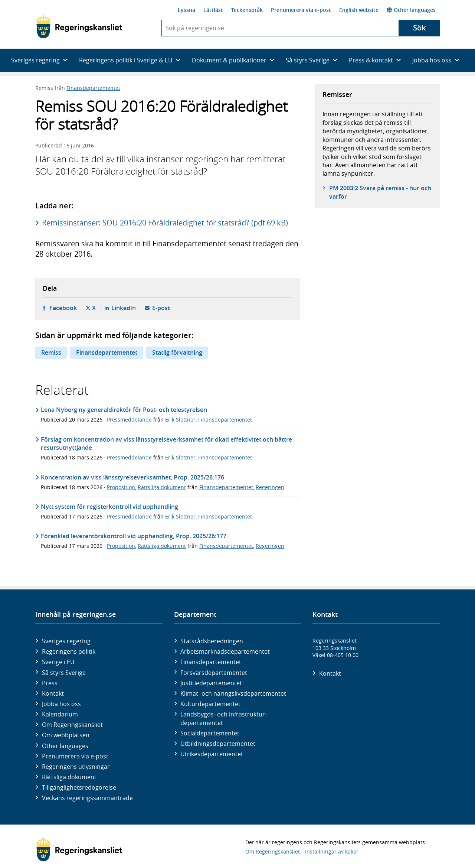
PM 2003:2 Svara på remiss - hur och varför (380, 192)
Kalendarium (60, 714)
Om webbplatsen (66, 735)
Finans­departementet (211, 662)
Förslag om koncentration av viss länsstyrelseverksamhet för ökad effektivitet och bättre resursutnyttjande (166, 443)
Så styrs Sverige (64, 673)
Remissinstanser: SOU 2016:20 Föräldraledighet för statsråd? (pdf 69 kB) (165, 223)
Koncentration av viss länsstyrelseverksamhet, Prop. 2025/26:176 (132, 477)
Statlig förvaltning (177, 352)
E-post (161, 308)
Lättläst (213, 10)
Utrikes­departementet (212, 754)
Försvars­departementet (214, 673)
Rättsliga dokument (162, 487)
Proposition (121, 487)
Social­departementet (210, 733)
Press (50, 683)
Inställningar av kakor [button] (332, 851)
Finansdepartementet (93, 88)
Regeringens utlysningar (76, 767)
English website (359, 10)
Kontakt (53, 693)
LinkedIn (124, 308)
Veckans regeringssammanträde (87, 798)
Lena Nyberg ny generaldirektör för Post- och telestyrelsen (124, 410)
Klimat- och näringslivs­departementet (233, 693)
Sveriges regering (66, 641)
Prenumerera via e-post (301, 10)
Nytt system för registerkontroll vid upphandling (109, 507)
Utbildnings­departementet (218, 744)
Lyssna (186, 10)
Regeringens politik (69, 651)
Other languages (411, 10)
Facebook (63, 308)
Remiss (51, 352)
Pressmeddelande (129, 420)
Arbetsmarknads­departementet (225, 651)
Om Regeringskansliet (72, 725)
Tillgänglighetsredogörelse (79, 787)
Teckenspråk (247, 10)
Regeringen (270, 487)
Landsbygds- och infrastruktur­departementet (224, 718)
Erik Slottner (180, 420)
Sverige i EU (58, 662)
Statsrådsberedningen (212, 641)
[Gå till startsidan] (79, 26)
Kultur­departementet (210, 704)
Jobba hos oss (61, 704)
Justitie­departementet (211, 683)
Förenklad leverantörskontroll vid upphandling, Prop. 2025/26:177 (134, 536)
